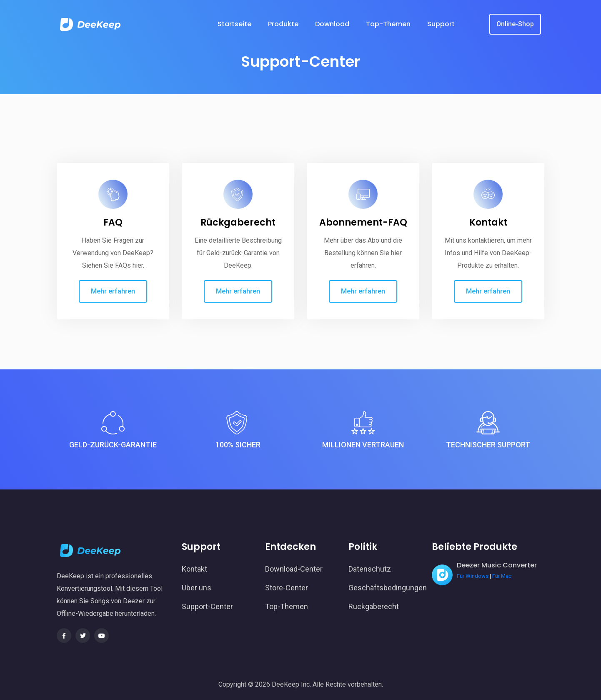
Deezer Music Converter (497, 565)
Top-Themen (388, 24)
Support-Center (207, 606)
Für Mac (502, 576)
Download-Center (294, 569)
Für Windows (473, 576)
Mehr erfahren (113, 291)
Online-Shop (515, 24)
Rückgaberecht (238, 222)
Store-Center (287, 588)
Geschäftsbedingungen (384, 588)
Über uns (197, 588)
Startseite (234, 24)
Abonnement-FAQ (363, 222)
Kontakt (488, 222)
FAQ (113, 222)
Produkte (283, 24)
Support (441, 24)
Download (332, 24)
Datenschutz (370, 569)
